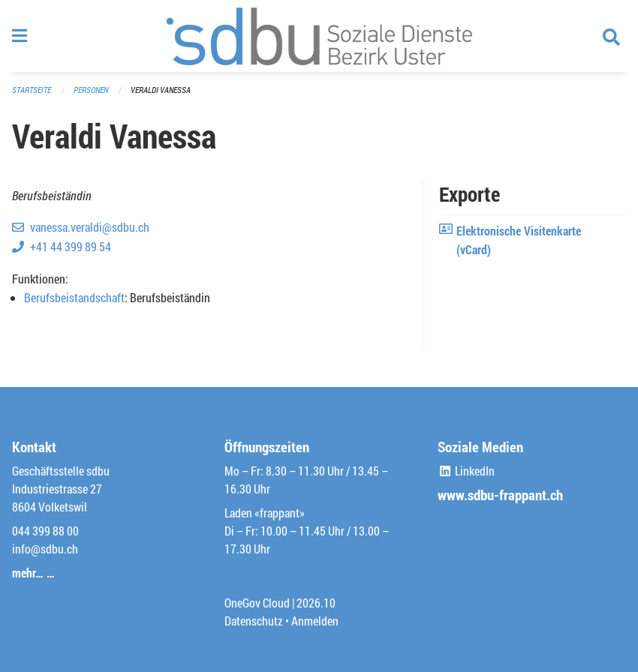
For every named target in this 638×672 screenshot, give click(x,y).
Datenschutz (254, 621)
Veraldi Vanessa (161, 90)
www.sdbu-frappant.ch (500, 495)
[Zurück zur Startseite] (319, 36)
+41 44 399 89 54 (71, 246)
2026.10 (316, 603)
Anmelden (315, 621)
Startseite (32, 90)
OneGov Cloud (257, 603)
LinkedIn (466, 471)
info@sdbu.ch (45, 549)
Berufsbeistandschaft (74, 297)
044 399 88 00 (45, 531)
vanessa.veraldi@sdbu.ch (90, 227)
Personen (91, 90)
